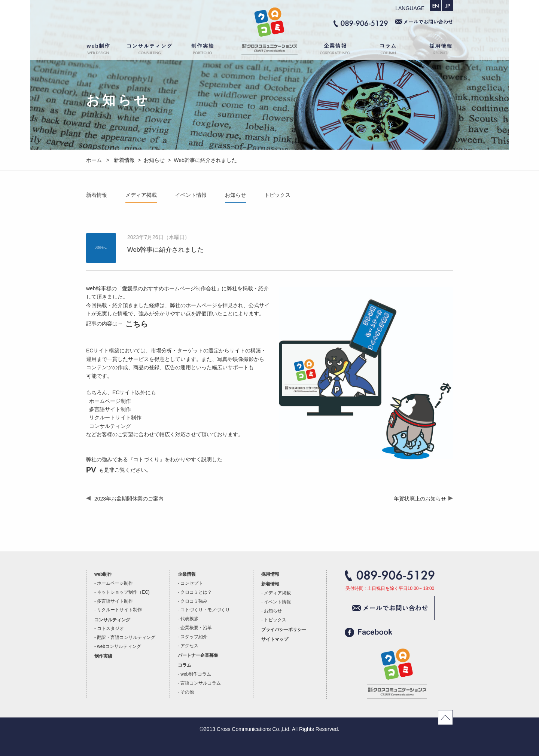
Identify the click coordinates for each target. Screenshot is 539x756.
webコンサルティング (119, 646)
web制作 (103, 50)
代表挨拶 (189, 619)
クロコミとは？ (196, 592)
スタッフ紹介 (194, 637)
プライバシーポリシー (284, 630)
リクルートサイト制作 (119, 610)
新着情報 (97, 195)
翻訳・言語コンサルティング (126, 637)
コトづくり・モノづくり (205, 610)
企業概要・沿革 (196, 628)
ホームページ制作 (115, 583)
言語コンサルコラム (201, 683)
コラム (389, 50)
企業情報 (331, 50)
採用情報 (434, 50)
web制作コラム (196, 674)
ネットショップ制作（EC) (123, 592)
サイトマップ (275, 639)
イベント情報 (191, 195)
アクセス (189, 646)
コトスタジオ (110, 628)
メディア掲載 (141, 195)
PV (91, 470)
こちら (137, 324)
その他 (187, 692)
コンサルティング (150, 50)
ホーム (269, 50)
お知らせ (235, 195)
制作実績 (210, 50)
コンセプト (192, 583)
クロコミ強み (194, 601)
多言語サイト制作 (115, 601)
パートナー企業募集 (198, 655)
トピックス (277, 195)
